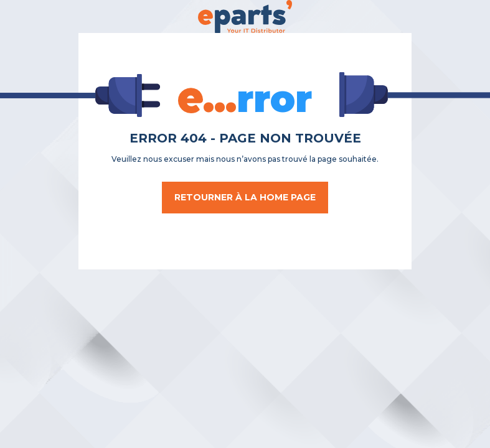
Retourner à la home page (245, 197)
